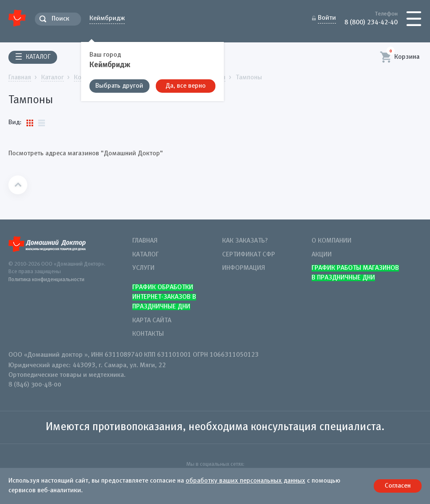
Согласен (398, 486)
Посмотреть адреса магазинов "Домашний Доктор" (86, 154)
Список (42, 123)
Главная (145, 241)
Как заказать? (245, 241)
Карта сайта (152, 321)
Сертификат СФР (249, 255)
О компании (332, 241)
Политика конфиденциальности (46, 280)
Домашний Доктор (17, 18)
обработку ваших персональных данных (245, 481)
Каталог (146, 255)
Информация (244, 268)
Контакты (148, 334)
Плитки (30, 123)
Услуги (143, 268)
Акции (322, 255)
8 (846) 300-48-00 (35, 385)
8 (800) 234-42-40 (371, 22)
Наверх (18, 185)
